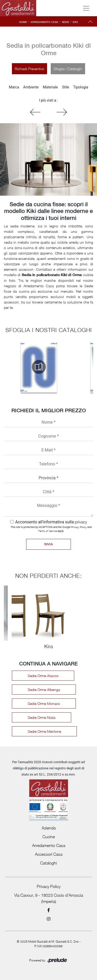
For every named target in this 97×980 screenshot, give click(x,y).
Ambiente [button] (31, 87)
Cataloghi (48, 863)
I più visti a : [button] (48, 100)
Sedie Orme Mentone (44, 731)
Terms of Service (47, 531)
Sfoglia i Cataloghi (68, 69)
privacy (81, 522)
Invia (48, 544)
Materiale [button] (50, 87)
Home (23, 22)
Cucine (49, 837)
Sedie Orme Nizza (42, 717)
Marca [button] (14, 87)
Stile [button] (66, 87)
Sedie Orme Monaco (44, 703)
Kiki (75, 22)
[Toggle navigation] (86, 8)
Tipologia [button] (81, 87)
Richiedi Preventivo (29, 69)
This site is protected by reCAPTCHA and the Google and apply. (51, 529)
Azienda (49, 828)
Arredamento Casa (44, 22)
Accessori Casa (49, 854)
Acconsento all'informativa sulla (51, 522)
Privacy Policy (79, 527)
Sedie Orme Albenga (44, 690)
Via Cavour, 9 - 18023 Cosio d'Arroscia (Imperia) (49, 898)
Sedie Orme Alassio (43, 676)
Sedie (65, 22)
